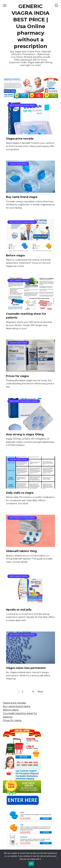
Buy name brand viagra (22, 197)
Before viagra (15, 255)
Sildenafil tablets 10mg (21, 551)
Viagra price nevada (20, 139)
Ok (31, 864)
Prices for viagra (17, 376)
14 (33, 692)
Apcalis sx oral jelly (19, 609)
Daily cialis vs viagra (20, 493)
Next (40, 692)
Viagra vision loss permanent (26, 668)
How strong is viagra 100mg (25, 434)
